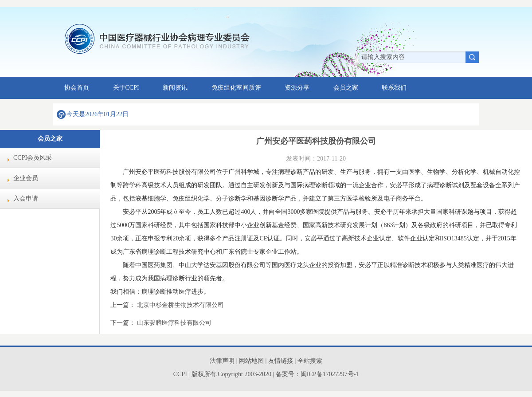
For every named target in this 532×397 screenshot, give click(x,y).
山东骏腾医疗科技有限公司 (174, 323)
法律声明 (222, 361)
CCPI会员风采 (33, 158)
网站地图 (251, 361)
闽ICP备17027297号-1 (330, 374)
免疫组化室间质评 (236, 88)
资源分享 (297, 88)
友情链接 (282, 361)
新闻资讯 (175, 88)
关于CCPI (126, 88)
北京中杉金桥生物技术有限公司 (180, 305)
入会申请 (26, 198)
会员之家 (346, 88)
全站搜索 (310, 361)
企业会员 (26, 178)
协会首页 (77, 88)
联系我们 (394, 88)
